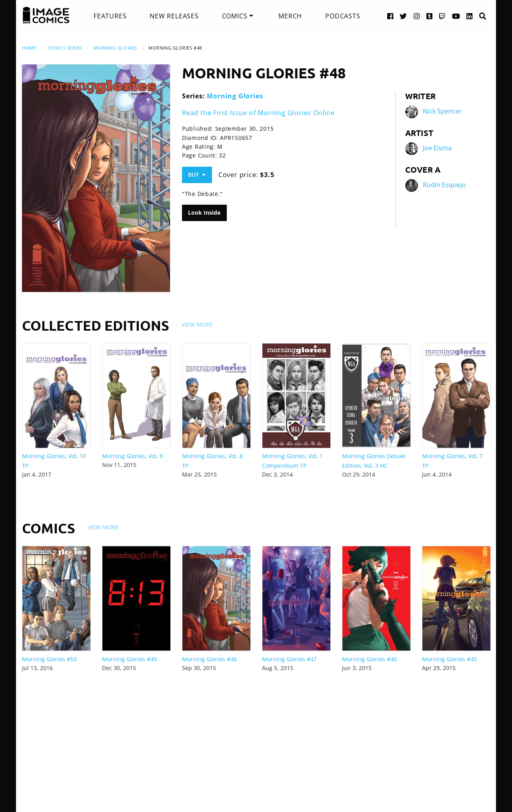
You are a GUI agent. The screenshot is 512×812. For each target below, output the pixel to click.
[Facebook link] (390, 16)
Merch (290, 16)
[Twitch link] (442, 16)
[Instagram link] (417, 16)
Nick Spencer (442, 111)
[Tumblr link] (430, 16)
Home (29, 48)
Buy (197, 175)
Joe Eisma (437, 148)
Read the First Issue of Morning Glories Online (258, 113)
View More (197, 324)
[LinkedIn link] (470, 16)
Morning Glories (115, 48)
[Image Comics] (46, 15)
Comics (235, 16)
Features (110, 16)
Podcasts (343, 16)
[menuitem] (110, 16)
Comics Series (65, 48)
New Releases (174, 16)
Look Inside (204, 212)
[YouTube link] (456, 16)
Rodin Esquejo (444, 185)
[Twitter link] (403, 16)
